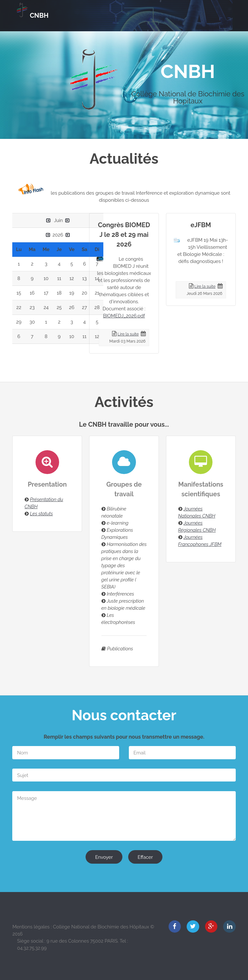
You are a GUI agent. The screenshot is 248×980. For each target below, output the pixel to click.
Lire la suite (128, 334)
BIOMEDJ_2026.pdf (124, 316)
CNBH (39, 15)
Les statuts (41, 514)
